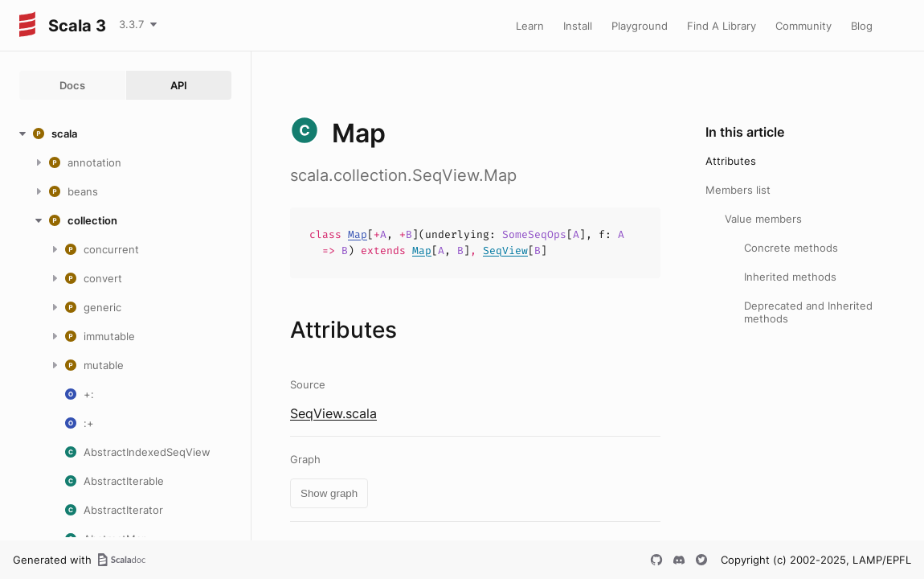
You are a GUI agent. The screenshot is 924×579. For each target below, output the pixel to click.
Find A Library (722, 26)
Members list (738, 190)
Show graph (329, 493)
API (179, 85)
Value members (763, 219)
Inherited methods (790, 277)
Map (358, 234)
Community (803, 26)
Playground (640, 26)
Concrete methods (791, 248)
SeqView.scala (333, 413)
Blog (862, 26)
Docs (72, 85)
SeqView (505, 250)
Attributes (731, 161)
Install (578, 26)
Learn (530, 26)
